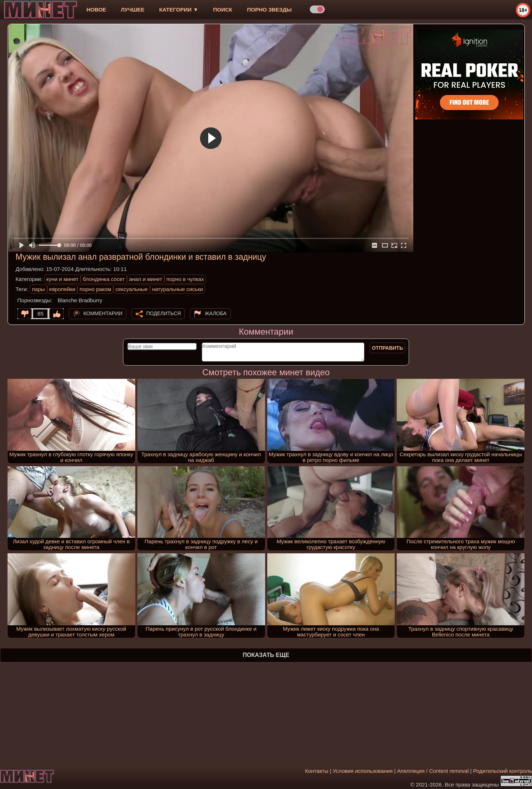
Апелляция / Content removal (433, 771)
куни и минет (62, 279)
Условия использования (363, 771)
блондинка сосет (104, 279)
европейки (62, 289)
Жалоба (216, 313)
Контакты (317, 771)
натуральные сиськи (178, 289)
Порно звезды (269, 10)
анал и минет (146, 279)
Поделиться (164, 313)
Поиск (223, 10)
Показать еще (266, 655)
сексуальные (132, 289)
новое (96, 10)
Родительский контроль (503, 771)
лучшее (133, 10)
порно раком (95, 289)
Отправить (388, 348)
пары (38, 289)
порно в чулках (185, 279)
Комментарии (103, 313)
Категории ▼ (179, 10)
